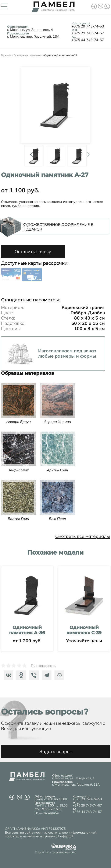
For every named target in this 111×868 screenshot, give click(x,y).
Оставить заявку (33, 252)
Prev (31, 153)
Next (87, 153)
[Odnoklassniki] (20, 675)
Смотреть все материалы (83, 536)
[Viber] (33, 675)
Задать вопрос (56, 751)
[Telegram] (46, 675)
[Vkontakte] (7, 675)
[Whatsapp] (58, 675)
